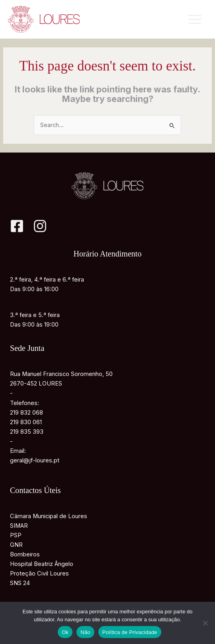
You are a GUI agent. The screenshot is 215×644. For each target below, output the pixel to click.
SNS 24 (20, 583)
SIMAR (19, 526)
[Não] (205, 623)
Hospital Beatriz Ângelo (42, 564)
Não (85, 632)
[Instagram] (40, 226)
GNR (16, 545)
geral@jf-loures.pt (35, 460)
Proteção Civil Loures (39, 574)
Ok (65, 632)
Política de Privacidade (130, 632)
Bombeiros (25, 554)
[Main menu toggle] (195, 19)
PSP (16, 535)
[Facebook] (17, 226)
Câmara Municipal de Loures (49, 516)
